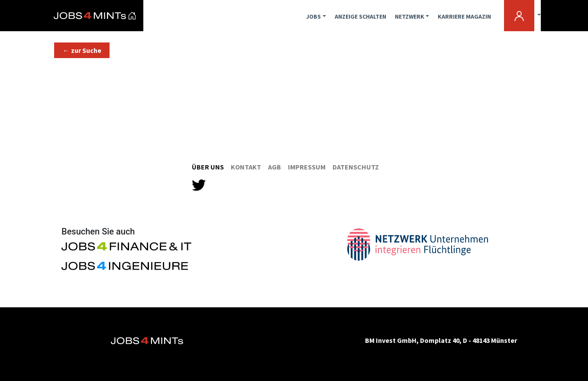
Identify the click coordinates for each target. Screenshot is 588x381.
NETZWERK (410, 16)
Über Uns (208, 167)
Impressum (307, 167)
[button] (82, 50)
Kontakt (246, 167)
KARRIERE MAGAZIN (464, 16)
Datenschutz (356, 167)
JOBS (313, 16)
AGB (275, 167)
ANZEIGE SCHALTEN (360, 16)
